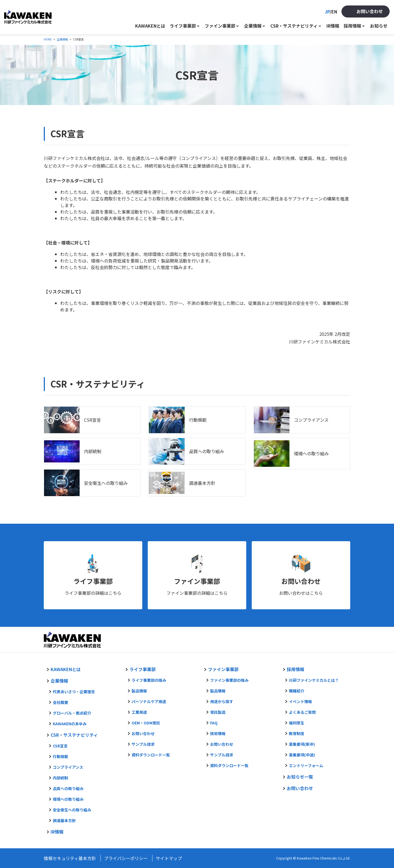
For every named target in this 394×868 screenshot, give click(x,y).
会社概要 (60, 702)
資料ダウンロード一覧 (151, 755)
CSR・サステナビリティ (294, 26)
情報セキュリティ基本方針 (70, 858)
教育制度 (297, 733)
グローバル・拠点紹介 (72, 713)
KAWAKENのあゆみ (70, 724)
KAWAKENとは (150, 26)
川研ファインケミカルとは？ (314, 680)
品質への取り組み (207, 451)
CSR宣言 (92, 420)
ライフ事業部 (183, 26)
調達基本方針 (202, 483)
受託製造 (218, 712)
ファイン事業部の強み (229, 680)
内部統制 (93, 451)
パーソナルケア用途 (149, 701)
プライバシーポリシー (126, 858)
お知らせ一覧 (300, 777)
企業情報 (253, 26)
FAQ (214, 723)
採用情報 (352, 26)
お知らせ (379, 26)
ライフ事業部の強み (149, 680)
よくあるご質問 (302, 712)
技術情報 (218, 733)
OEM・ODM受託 (146, 723)
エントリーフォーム (306, 765)
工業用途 (139, 712)
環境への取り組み (311, 453)
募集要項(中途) (302, 755)
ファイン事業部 (220, 26)
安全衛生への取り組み (106, 483)
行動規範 (198, 420)
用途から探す (222, 701)
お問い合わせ (370, 11)
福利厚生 (297, 723)
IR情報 (333, 26)
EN (334, 11)
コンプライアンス (311, 420)
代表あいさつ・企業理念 (74, 692)
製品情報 (139, 691)
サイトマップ (169, 858)
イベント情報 (300, 701)
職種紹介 (297, 691)
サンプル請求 (143, 744)
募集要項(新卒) (302, 744)
